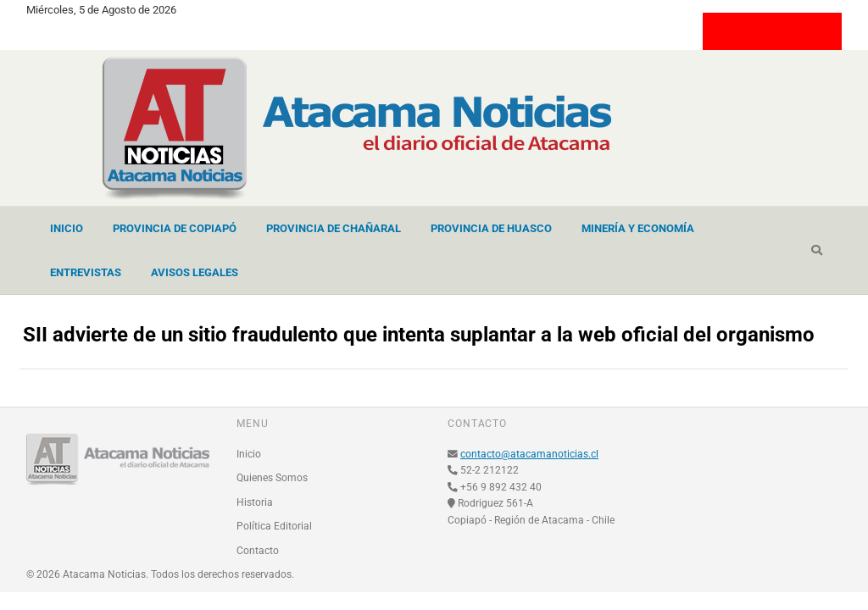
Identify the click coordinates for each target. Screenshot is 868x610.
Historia (255, 502)
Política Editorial (274, 526)
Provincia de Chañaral (334, 228)
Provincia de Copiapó (175, 228)
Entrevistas (86, 272)
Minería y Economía (638, 228)
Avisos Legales (195, 272)
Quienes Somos (272, 478)
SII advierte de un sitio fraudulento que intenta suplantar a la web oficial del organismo (419, 335)
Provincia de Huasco (491, 228)
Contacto (258, 551)
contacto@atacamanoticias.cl (529, 454)
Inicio (67, 228)
